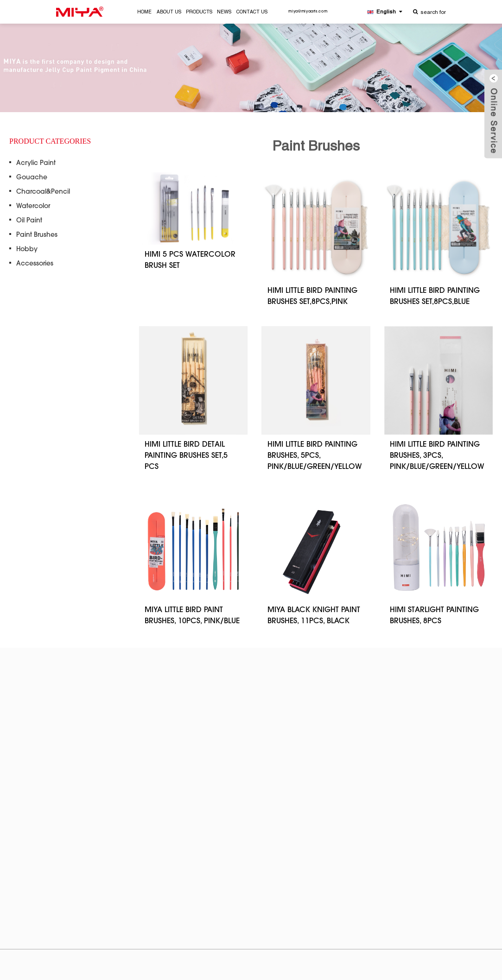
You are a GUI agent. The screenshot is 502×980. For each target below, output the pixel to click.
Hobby (27, 250)
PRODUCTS (199, 12)
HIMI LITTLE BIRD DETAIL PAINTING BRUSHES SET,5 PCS (186, 456)
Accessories (35, 264)
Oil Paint (29, 221)
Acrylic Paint (36, 164)
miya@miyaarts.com (308, 12)
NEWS (224, 12)
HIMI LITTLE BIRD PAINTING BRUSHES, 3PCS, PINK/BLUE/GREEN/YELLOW (437, 456)
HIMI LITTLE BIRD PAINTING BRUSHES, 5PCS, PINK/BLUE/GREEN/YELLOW (315, 456)
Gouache (32, 178)
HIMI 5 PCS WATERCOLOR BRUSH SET (190, 260)
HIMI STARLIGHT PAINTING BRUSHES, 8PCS (434, 616)
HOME (144, 12)
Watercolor (33, 207)
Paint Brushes (37, 235)
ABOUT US (169, 12)
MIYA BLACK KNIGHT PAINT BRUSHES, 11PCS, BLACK (314, 616)
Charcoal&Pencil (43, 192)
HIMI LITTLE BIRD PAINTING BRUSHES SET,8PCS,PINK (312, 297)
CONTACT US (252, 12)
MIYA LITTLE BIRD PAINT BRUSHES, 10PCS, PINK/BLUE (192, 616)
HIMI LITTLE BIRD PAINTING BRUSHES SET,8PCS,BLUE (435, 297)
